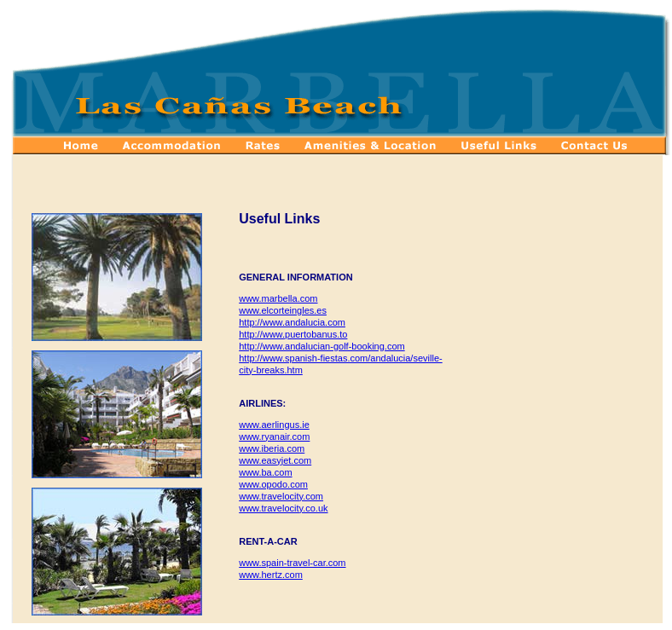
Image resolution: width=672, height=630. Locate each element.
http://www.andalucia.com (292, 322)
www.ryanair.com (274, 436)
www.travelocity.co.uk (283, 508)
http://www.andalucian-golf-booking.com (322, 346)
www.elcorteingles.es (283, 310)
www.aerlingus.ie (274, 425)
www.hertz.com (271, 575)
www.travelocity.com (281, 496)
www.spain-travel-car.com (292, 563)
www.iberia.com (272, 448)
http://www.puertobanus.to (293, 334)
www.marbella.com (278, 298)
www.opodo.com (273, 484)
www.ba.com (265, 472)
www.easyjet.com (275, 460)
